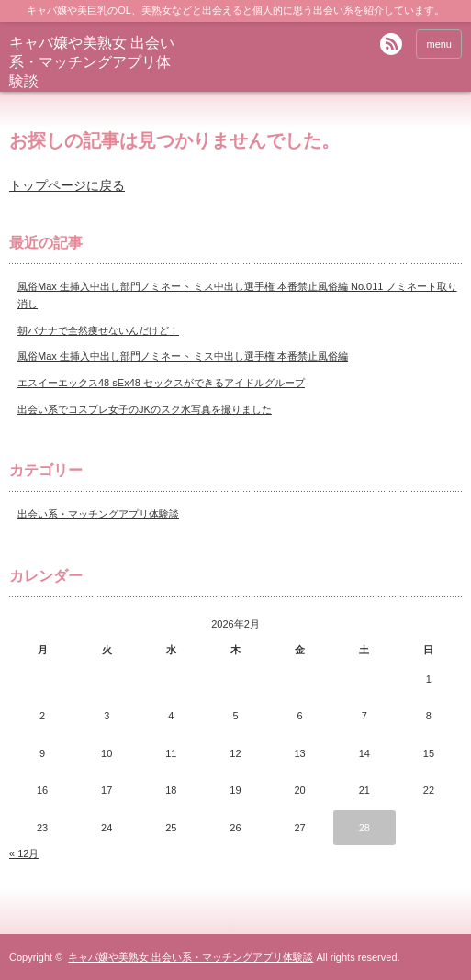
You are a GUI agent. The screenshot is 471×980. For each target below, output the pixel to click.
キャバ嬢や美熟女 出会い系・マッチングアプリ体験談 (92, 62)
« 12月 (24, 853)
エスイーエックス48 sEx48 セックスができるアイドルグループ (161, 383)
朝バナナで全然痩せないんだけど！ (98, 330)
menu (439, 44)
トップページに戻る (67, 185)
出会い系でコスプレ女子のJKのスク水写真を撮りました (145, 409)
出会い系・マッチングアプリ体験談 (98, 514)
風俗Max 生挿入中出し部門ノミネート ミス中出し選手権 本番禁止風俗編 (183, 356)
